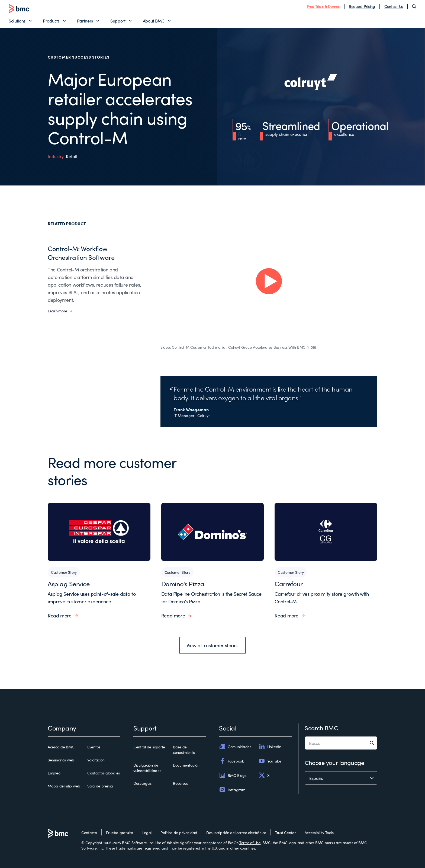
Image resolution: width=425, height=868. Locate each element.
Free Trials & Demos (323, 6)
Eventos (94, 747)
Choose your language (334, 762)
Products (51, 21)
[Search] (414, 7)
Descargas (142, 783)
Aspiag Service (69, 583)
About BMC (154, 21)
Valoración (96, 760)
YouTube (270, 761)
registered (152, 848)
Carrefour (289, 583)
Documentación (186, 765)
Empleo (54, 773)
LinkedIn (270, 747)
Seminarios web (61, 760)
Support (118, 21)
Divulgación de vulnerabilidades (147, 768)
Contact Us (394, 6)
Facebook (231, 761)
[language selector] (341, 778)
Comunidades (235, 747)
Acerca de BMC (61, 747)
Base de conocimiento (184, 750)
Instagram (232, 790)
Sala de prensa (100, 786)
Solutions (17, 21)
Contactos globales (104, 773)
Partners (85, 21)
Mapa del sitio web (64, 786)
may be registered (185, 848)
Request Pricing (362, 6)
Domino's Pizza (183, 583)
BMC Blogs (233, 775)
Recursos (180, 783)
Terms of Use (250, 843)
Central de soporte (149, 747)
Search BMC (321, 728)
